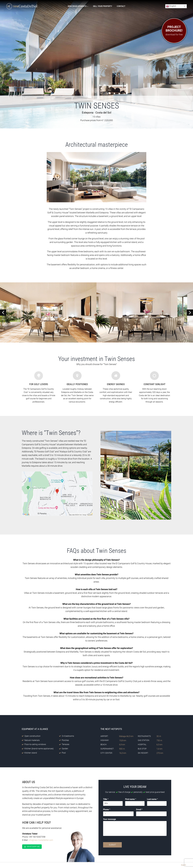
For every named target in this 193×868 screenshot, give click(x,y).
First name (131, 799)
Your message (110, 819)
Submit (113, 845)
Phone (107, 810)
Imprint (183, 865)
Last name (152, 799)
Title (106, 799)
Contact (121, 6)
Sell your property (103, 6)
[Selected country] (105, 814)
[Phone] (119, 814)
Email (139, 810)
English (171, 6)
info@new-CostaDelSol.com (40, 840)
